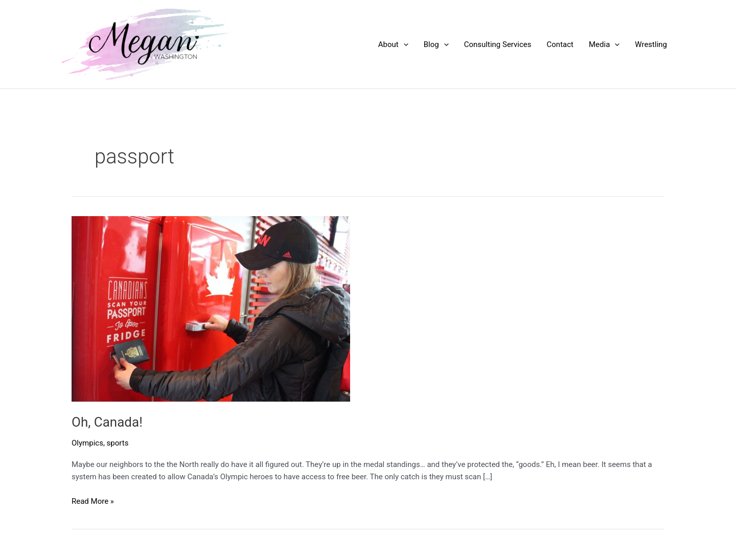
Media (604, 44)
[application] (404, 44)
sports (118, 443)
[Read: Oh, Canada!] (211, 309)
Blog (436, 44)
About (393, 44)
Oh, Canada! (107, 422)
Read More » (93, 501)
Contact (560, 44)
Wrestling (651, 44)
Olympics (87, 443)
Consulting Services (498, 44)
